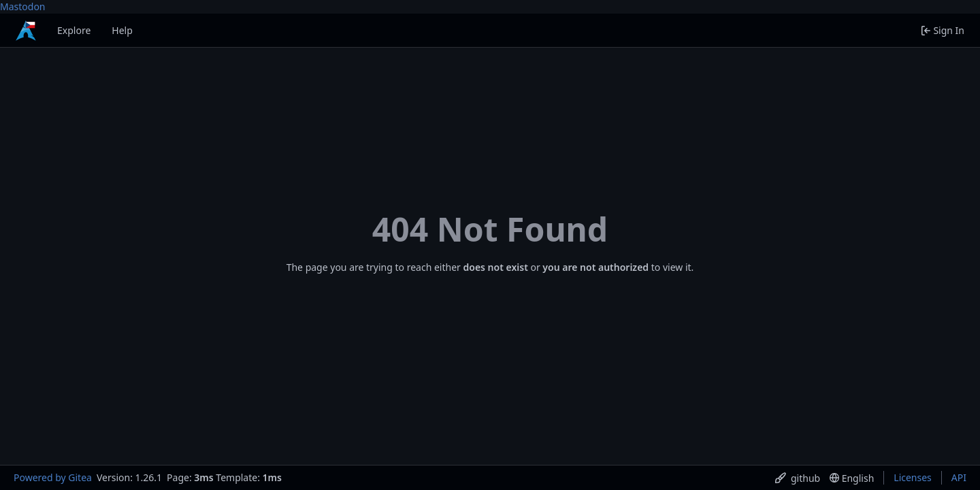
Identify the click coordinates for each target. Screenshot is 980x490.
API (959, 477)
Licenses (913, 477)
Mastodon (23, 6)
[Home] (26, 31)
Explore (74, 30)
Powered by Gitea (53, 477)
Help (122, 30)
